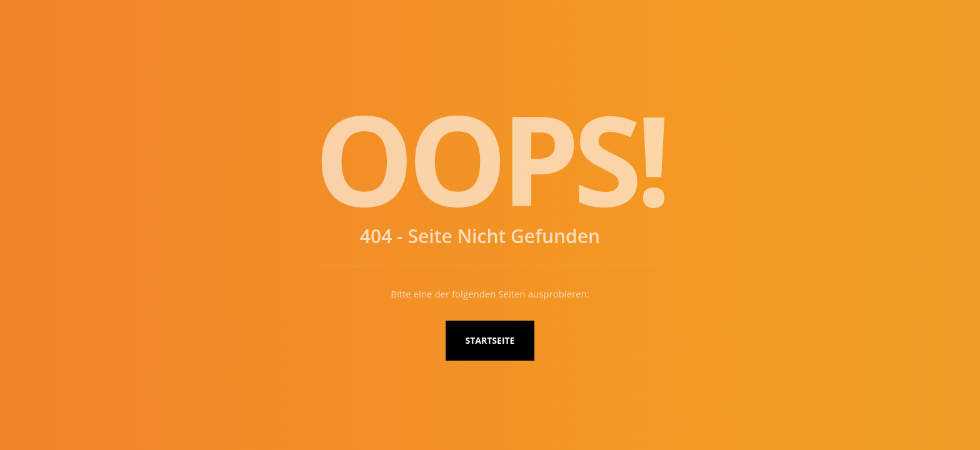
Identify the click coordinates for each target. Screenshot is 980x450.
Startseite (490, 340)
